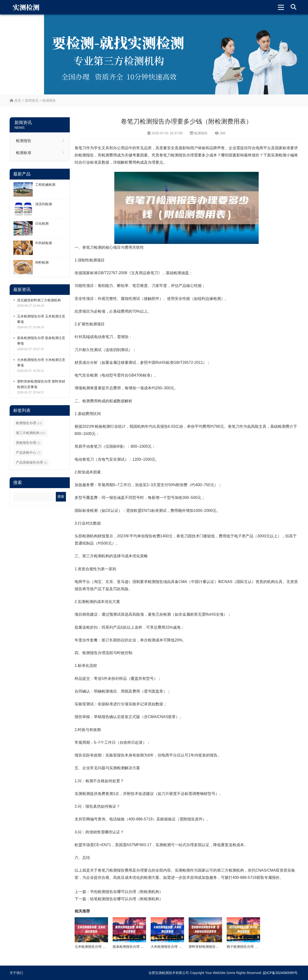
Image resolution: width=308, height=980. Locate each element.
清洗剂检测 (44, 204)
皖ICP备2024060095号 (280, 973)
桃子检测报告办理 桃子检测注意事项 (254, 947)
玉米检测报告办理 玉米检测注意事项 (41, 319)
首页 (15, 100)
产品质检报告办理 (32, 462)
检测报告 (49, 100)
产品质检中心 (28, 453)
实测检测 (279, 155)
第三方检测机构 (31, 433)
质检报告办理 (28, 443)
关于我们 (16, 973)
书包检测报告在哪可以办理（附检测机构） (127, 892)
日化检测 (42, 223)
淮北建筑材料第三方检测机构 (39, 300)
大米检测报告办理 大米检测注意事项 (41, 363)
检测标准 (24, 153)
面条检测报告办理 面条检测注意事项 (41, 341)
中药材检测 (44, 243)
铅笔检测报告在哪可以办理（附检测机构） (127, 899)
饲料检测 (42, 262)
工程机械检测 (45, 185)
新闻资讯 (32, 100)
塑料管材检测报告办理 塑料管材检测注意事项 (41, 384)
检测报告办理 (29, 423)
